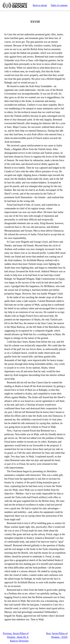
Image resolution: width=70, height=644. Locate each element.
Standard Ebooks (15, 5)
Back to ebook (40, 5)
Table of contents (59, 5)
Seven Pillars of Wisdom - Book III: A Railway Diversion (16, 637)
